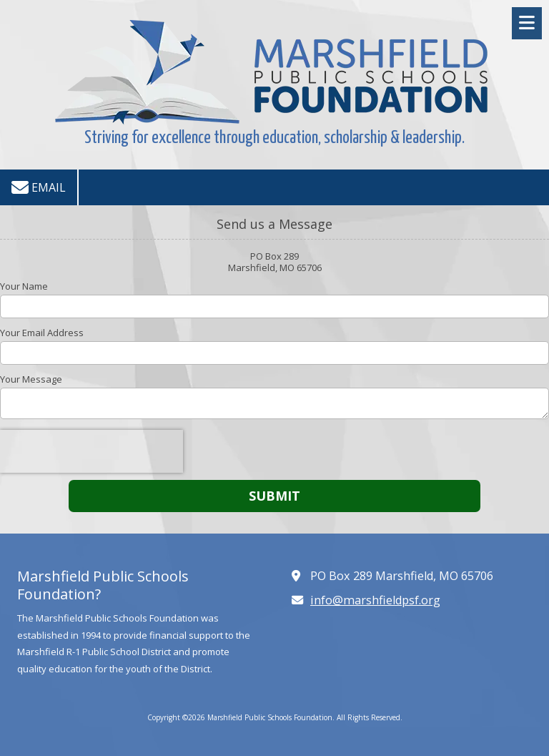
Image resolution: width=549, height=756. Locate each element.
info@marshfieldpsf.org (375, 600)
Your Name (24, 286)
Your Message (31, 379)
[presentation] (91, 451)
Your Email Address (42, 333)
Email (39, 187)
